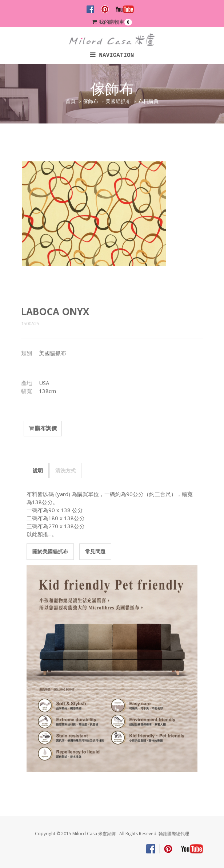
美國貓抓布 (118, 101)
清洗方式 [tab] (65, 470)
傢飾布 (91, 101)
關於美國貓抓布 (50, 551)
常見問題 (95, 551)
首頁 (71, 101)
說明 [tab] (38, 470)
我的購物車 (112, 22)
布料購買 (148, 101)
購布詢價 (43, 428)
